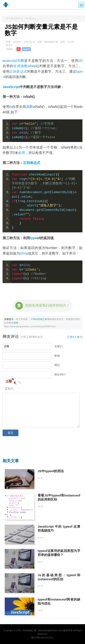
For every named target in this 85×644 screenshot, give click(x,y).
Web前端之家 (40, 319)
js (19, 49)
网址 (57, 365)
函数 (30, 107)
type (34, 238)
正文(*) (9, 389)
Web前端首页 (13, 18)
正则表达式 (18, 72)
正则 (27, 163)
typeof (26, 49)
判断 (21, 61)
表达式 (35, 163)
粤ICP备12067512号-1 (42, 638)
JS (81, 61)
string (24, 253)
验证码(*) (60, 375)
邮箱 (57, 356)
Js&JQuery (30, 18)
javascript (10, 61)
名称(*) (59, 346)
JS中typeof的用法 (51, 471)
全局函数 (20, 66)
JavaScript (11, 87)
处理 (22, 153)
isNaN (32, 66)
